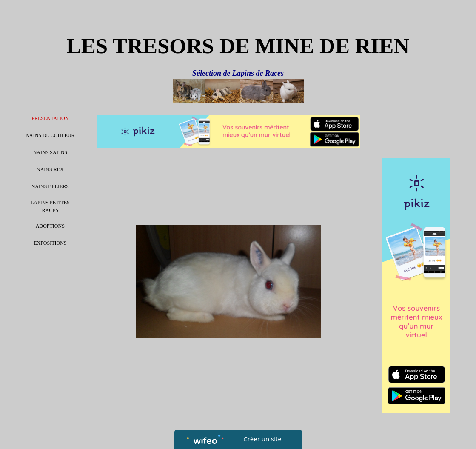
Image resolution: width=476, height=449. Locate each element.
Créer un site (262, 439)
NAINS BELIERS (50, 186)
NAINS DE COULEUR (50, 135)
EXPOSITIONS (50, 243)
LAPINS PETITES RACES (50, 206)
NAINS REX (50, 169)
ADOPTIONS (50, 226)
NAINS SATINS (50, 152)
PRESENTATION (50, 118)
